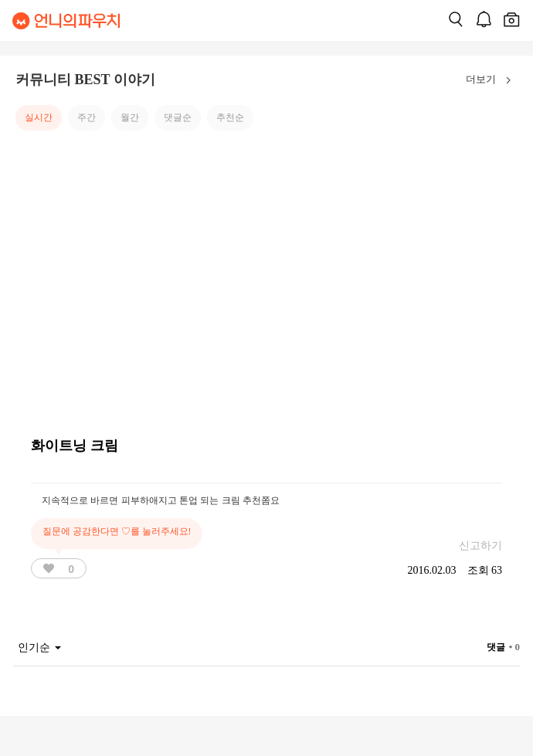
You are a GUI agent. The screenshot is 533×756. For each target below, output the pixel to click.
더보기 (492, 80)
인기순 (39, 648)
